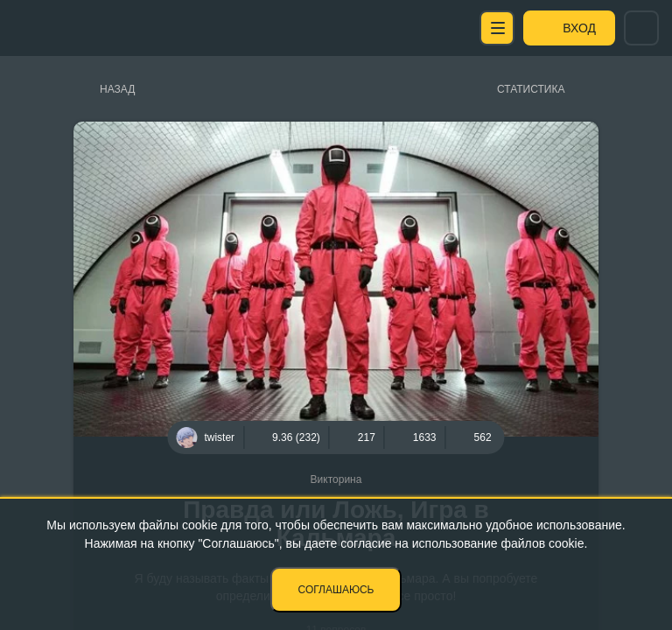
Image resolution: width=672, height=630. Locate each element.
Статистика (531, 89)
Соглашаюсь (336, 590)
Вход (579, 28)
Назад (117, 89)
